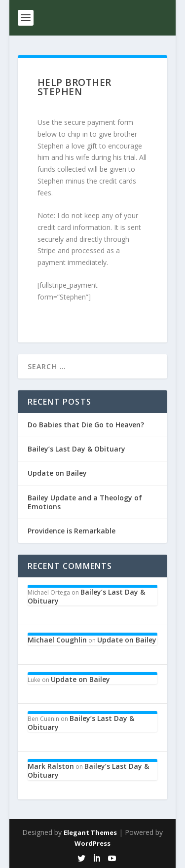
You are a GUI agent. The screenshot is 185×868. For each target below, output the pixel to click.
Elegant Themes (90, 832)
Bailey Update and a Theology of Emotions (85, 502)
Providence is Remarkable (72, 531)
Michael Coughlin (57, 640)
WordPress (92, 843)
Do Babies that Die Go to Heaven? (86, 425)
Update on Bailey (57, 473)
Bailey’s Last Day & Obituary (76, 449)
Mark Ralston (51, 766)
